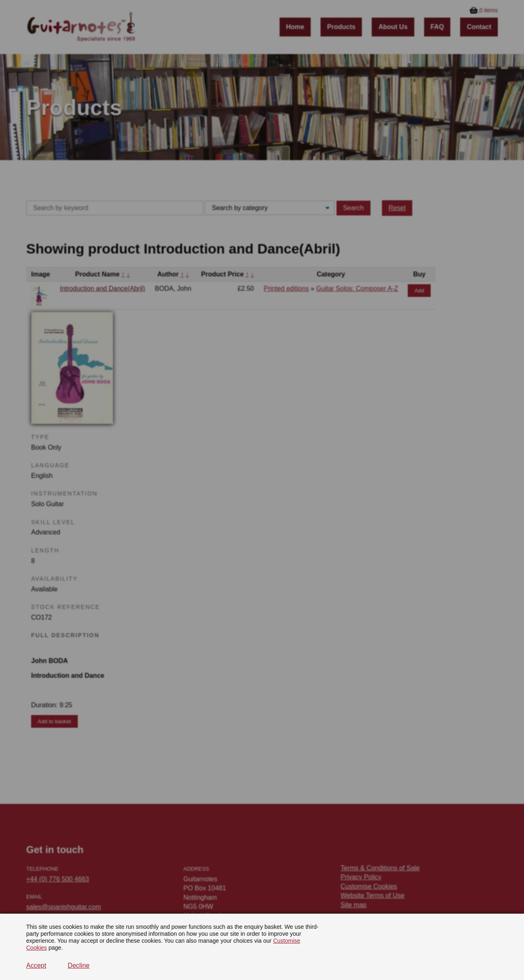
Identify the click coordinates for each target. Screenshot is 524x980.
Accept (36, 965)
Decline (78, 965)
